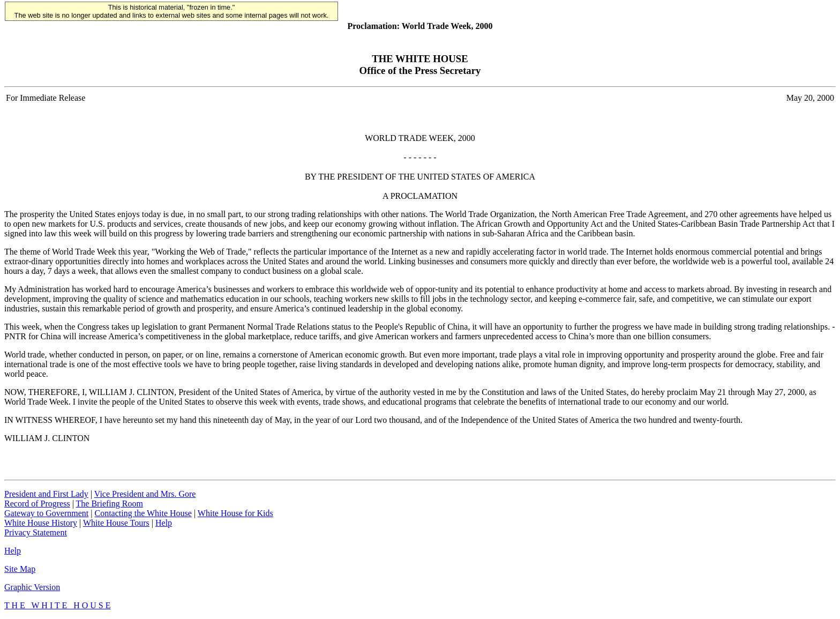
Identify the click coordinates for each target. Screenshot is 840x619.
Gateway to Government (46, 513)
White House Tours (116, 523)
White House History (41, 523)
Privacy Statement (36, 532)
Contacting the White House (143, 513)
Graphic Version (32, 587)
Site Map (20, 569)
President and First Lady (46, 494)
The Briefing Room (110, 504)
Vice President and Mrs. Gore (145, 494)
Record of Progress (37, 504)
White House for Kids (235, 513)
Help (164, 523)
